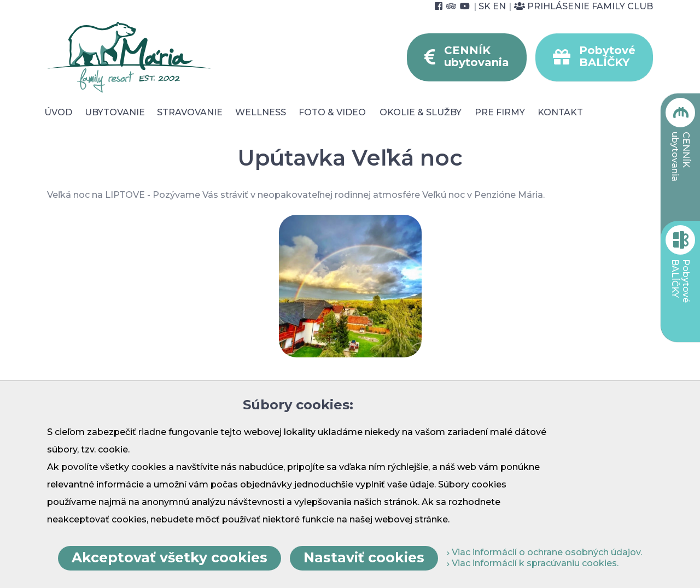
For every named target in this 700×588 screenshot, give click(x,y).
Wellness (261, 112)
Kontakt (560, 112)
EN (499, 6)
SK (485, 6)
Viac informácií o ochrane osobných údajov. (544, 552)
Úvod (58, 112)
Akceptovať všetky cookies (170, 557)
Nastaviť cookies (364, 557)
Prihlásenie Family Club (584, 6)
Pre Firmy (500, 112)
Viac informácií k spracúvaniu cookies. (533, 563)
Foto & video (332, 112)
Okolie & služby (421, 112)
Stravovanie (190, 112)
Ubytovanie (115, 112)
